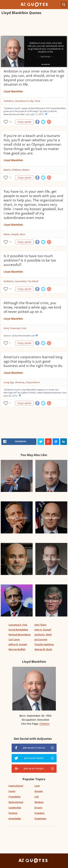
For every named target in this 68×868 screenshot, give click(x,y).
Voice (37, 101)
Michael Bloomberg (19, 635)
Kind (6, 328)
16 (11, 242)
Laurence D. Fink (18, 625)
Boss (23, 234)
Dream (38, 808)
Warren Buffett (17, 649)
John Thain (40, 625)
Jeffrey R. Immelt (18, 644)
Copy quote (24, 122)
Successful (21, 281)
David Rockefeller (18, 630)
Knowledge (15, 818)
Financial (15, 328)
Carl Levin (14, 639)
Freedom (39, 813)
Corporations (33, 382)
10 (11, 289)
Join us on (34, 748)
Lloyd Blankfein (13, 91)
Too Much (33, 281)
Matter (26, 170)
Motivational (16, 802)
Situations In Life (24, 101)
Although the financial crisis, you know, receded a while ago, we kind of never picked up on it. (32, 307)
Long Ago (9, 382)
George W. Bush (43, 649)
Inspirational (16, 786)
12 (11, 177)
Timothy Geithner (44, 644)
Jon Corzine (41, 639)
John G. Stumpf (43, 630)
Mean (7, 234)
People (15, 234)
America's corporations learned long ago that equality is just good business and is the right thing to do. (33, 361)
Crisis (24, 328)
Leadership (15, 808)
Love (37, 786)
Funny (12, 791)
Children (16, 170)
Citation (45, 724)
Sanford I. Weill (43, 635)
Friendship (15, 797)
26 (11, 122)
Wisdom (39, 802)
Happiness (40, 818)
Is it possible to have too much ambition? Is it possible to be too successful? (30, 260)
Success (39, 791)
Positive (13, 813)
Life (37, 797)
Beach (7, 170)
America (20, 382)
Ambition (9, 101)
